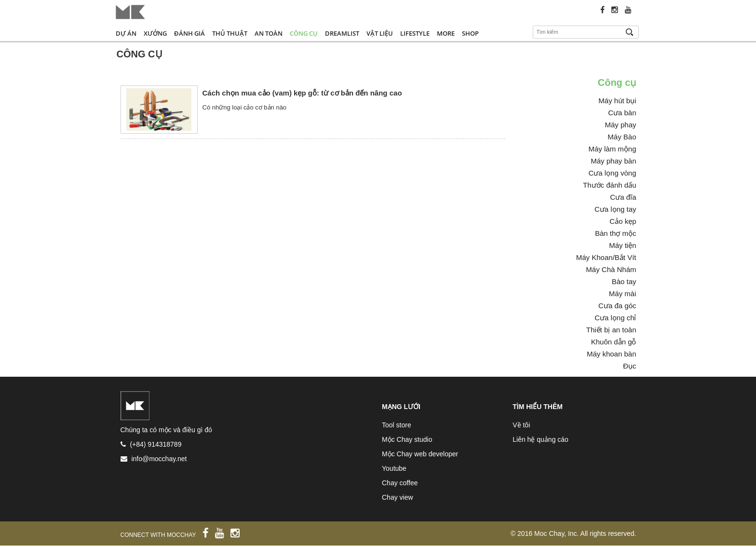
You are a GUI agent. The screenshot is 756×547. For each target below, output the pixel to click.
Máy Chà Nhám (611, 269)
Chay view (398, 497)
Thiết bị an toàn (611, 330)
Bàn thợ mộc (616, 233)
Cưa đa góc (617, 306)
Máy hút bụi (617, 101)
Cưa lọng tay (615, 209)
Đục (629, 366)
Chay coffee (400, 483)
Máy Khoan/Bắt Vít (606, 257)
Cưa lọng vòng (612, 173)
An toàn (269, 33)
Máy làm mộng (612, 149)
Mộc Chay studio (407, 439)
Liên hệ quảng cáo (540, 439)
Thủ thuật (230, 33)
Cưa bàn (622, 113)
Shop (470, 33)
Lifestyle (415, 33)
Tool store (397, 425)
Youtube (394, 468)
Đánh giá (189, 33)
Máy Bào (622, 137)
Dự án (126, 33)
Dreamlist (342, 33)
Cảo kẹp (623, 221)
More (446, 33)
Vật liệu (380, 33)
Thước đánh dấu (609, 185)
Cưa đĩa (623, 197)
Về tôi (521, 425)
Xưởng (155, 33)
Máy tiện (622, 245)
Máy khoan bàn (612, 354)
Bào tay (624, 281)
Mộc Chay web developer (420, 454)
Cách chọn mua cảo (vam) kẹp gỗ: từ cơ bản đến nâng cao (302, 93)
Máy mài (623, 294)
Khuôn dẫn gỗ (614, 342)
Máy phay (620, 125)
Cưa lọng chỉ (615, 318)
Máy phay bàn (613, 161)
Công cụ (304, 33)
